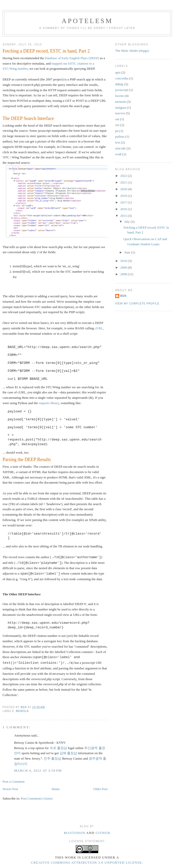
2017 (124, 202)
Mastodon (74, 833)
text (118, 142)
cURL (99, 328)
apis (118, 72)
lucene (119, 96)
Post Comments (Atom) (37, 798)
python (120, 136)
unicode (120, 148)
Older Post (100, 789)
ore (117, 125)
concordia (122, 78)
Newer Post (10, 789)
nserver (120, 113)
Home (56, 789)
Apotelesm (87, 21)
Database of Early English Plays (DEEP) (72, 58)
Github (103, 833)
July (128, 222)
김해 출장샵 (68, 753)
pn (117, 131)
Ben (123, 296)
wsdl (118, 154)
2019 (124, 196)
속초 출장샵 (58, 748)
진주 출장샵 (52, 758)
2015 (124, 216)
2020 (124, 189)
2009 (124, 267)
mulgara (121, 108)
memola (22, 711)
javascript (122, 90)
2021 (124, 182)
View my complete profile (137, 304)
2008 (124, 274)
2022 (124, 176)
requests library (49, 403)
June (128, 252)
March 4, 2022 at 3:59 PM (38, 770)
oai (117, 119)
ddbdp (119, 84)
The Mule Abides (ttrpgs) (132, 51)
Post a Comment (14, 782)
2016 (124, 209)
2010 (124, 261)
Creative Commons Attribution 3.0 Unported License (86, 862)
